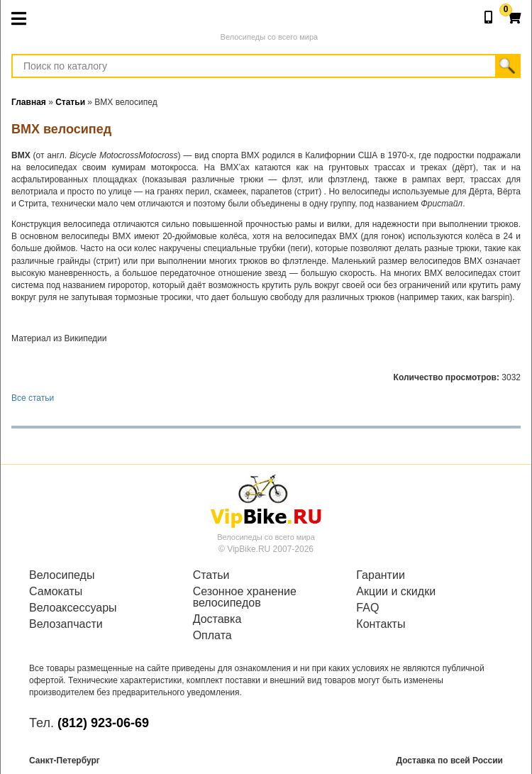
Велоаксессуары (73, 608)
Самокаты (56, 592)
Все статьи (33, 398)
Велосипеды (62, 575)
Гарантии (381, 575)
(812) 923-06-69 (103, 723)
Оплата (212, 636)
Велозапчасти (66, 624)
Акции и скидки (396, 592)
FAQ (367, 608)
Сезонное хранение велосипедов (245, 597)
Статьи (211, 575)
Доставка (217, 619)
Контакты (381, 624)
